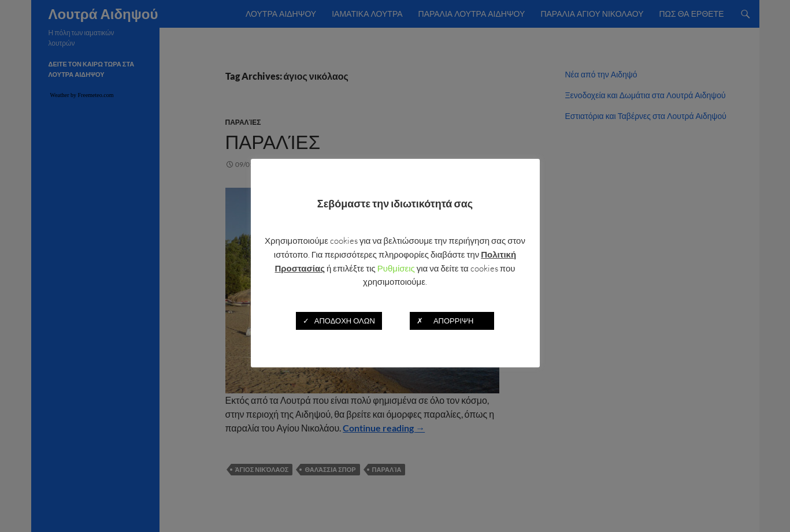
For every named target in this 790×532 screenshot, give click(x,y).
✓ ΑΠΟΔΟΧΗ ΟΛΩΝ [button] (339, 321)
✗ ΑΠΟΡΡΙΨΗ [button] (452, 321)
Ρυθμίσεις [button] (396, 268)
